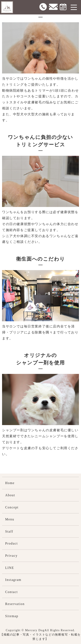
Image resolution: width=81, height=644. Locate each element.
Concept (12, 507)
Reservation (15, 604)
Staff (9, 531)
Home (10, 483)
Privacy (11, 556)
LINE (10, 568)
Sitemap (12, 616)
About (10, 495)
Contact (11, 592)
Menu (10, 519)
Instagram (13, 580)
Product (11, 543)
